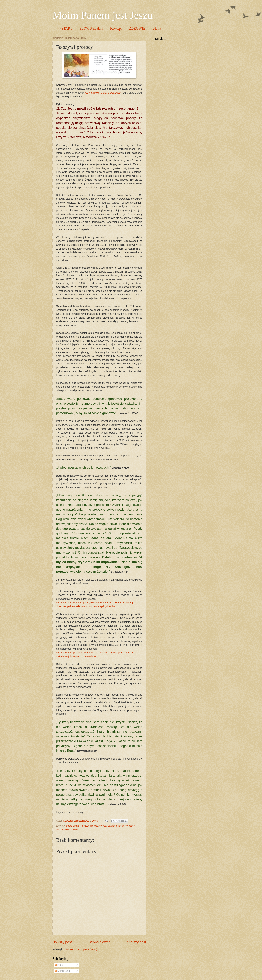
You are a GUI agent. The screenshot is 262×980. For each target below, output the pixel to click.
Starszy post (137, 942)
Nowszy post (62, 942)
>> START (64, 28)
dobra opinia (73, 826)
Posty (59, 965)
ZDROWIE (137, 28)
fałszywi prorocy (89, 826)
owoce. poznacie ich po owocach (117, 826)
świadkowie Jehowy (67, 830)
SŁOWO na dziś (91, 28)
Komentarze (62, 971)
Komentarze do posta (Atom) (81, 950)
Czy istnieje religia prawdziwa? (103, 93)
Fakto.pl (116, 28)
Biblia (157, 28)
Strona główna (99, 942)
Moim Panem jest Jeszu (103, 15)
